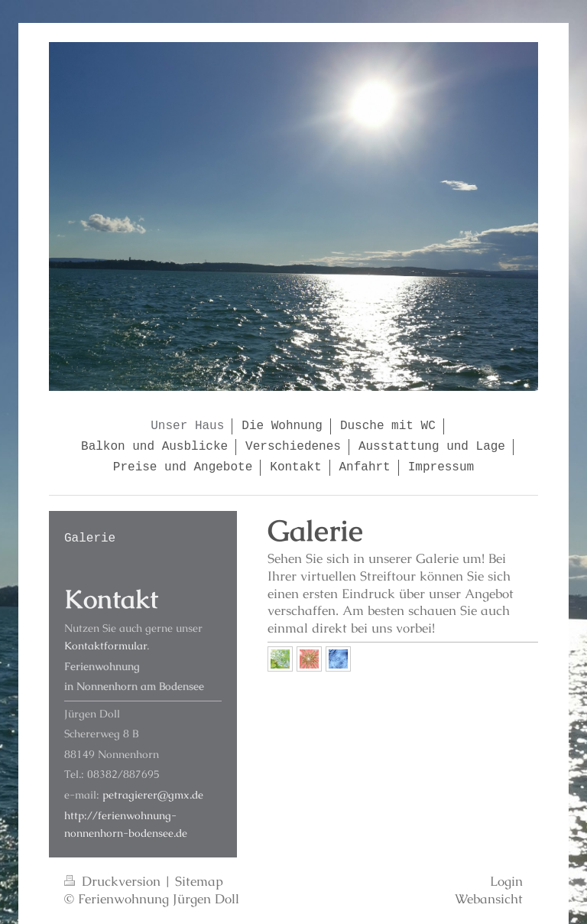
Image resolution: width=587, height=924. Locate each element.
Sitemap (199, 881)
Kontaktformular (105, 646)
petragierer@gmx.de (153, 795)
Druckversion (114, 881)
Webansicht (489, 899)
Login (506, 881)
